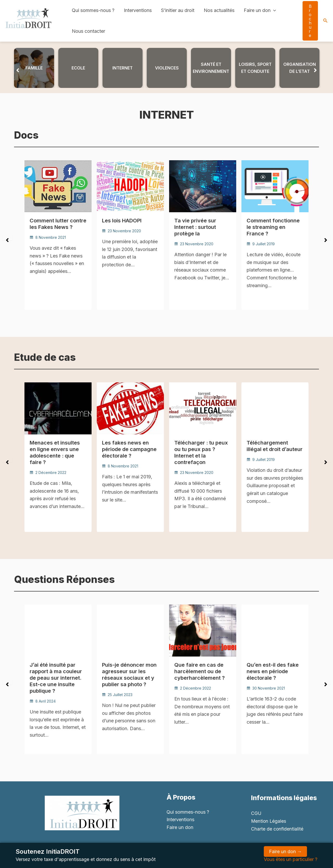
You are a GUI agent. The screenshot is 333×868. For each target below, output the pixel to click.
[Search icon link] (325, 21)
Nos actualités (219, 10)
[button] (18, 68)
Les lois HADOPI (122, 221)
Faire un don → (285, 851)
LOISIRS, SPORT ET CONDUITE (255, 68)
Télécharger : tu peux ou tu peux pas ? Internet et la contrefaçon (201, 452)
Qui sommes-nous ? (93, 10)
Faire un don (260, 10)
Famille (34, 68)
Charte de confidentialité (277, 829)
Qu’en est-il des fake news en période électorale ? (273, 671)
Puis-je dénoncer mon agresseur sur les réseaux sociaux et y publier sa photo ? (129, 674)
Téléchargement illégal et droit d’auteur (275, 446)
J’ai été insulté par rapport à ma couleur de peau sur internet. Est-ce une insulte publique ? (56, 677)
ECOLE (78, 68)
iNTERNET (123, 68)
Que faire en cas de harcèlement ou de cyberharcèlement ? (200, 671)
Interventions (138, 10)
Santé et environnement (211, 68)
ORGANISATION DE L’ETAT (300, 68)
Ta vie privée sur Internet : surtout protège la (195, 227)
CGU (256, 813)
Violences (167, 68)
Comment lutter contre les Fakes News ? (58, 224)
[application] (273, 10)
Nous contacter (88, 31)
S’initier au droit (178, 10)
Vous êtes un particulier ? (291, 859)
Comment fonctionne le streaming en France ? (273, 227)
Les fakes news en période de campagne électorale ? (129, 449)
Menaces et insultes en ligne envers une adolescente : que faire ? (55, 452)
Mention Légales (269, 821)
